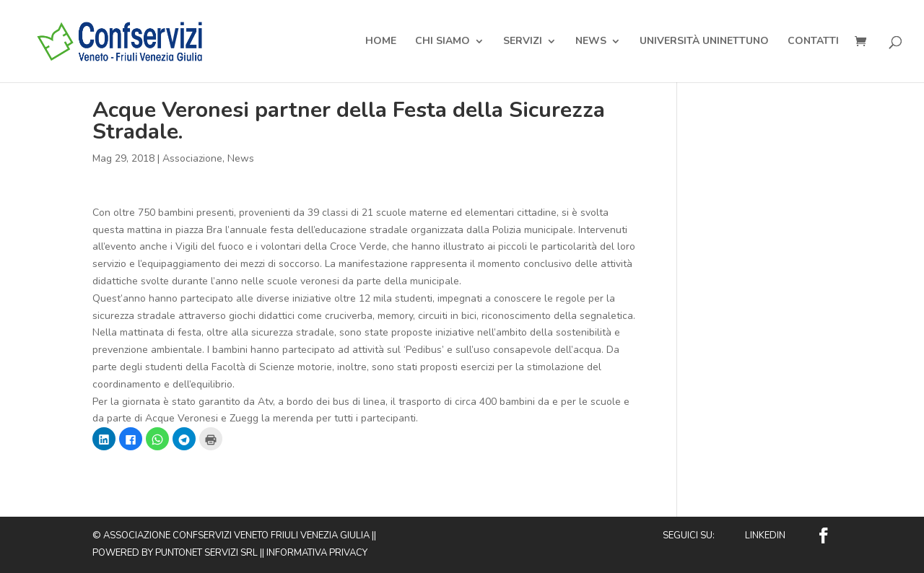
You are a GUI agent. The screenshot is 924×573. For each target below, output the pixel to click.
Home (381, 42)
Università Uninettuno (704, 42)
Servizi (523, 42)
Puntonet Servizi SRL (206, 553)
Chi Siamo (443, 42)
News (591, 42)
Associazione (192, 158)
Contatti (813, 42)
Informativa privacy (317, 553)
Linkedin (765, 535)
